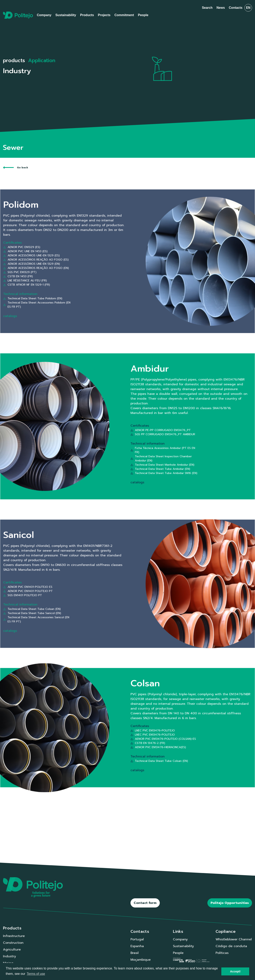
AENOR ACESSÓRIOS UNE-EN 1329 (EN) (95, 262)
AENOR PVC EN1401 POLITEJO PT (94, 586)
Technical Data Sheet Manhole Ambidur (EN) (139, 439)
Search (207, 8)
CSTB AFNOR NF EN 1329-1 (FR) (94, 269)
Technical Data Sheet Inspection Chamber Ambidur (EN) (139, 437)
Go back (16, 168)
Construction (13, 943)
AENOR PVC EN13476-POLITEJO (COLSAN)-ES (139, 731)
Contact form (145, 903)
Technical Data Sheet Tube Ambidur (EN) (139, 441)
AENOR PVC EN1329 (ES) (92, 256)
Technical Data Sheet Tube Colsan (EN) (96, 592)
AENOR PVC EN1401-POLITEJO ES (94, 585)
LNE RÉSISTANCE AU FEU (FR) (93, 268)
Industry (9, 956)
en (248, 8)
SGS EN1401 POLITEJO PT (92, 588)
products (14, 61)
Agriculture (12, 950)
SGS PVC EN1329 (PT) (91, 265)
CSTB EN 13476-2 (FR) (134, 733)
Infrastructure (14, 936)
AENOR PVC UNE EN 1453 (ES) (93, 258)
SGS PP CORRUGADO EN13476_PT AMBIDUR (139, 429)
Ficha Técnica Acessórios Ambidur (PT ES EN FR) (139, 434)
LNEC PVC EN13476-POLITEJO (136, 729)
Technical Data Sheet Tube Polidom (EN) (96, 274)
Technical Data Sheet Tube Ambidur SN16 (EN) (140, 442)
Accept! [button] (235, 971)
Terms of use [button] (36, 974)
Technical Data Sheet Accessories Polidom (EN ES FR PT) (97, 276)
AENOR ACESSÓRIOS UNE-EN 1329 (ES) (95, 259)
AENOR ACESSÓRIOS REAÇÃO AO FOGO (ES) (97, 261)
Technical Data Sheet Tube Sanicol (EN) (96, 594)
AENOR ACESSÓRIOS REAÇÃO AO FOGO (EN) (97, 263)
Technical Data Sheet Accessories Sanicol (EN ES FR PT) (97, 596)
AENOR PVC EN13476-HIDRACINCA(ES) (138, 734)
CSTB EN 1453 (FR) (91, 266)
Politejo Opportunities (230, 903)
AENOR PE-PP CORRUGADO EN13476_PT (139, 428)
